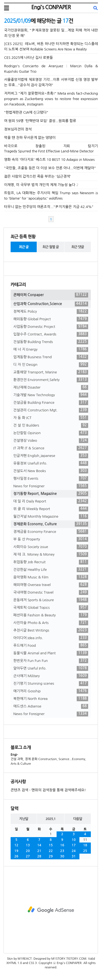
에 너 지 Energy (51, 350)
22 (51, 851)
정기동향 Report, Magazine (51, 494)
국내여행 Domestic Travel (51, 593)
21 (39, 851)
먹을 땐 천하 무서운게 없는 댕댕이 (30, 138)
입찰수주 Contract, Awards (51, 334)
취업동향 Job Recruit (51, 562)
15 (51, 845)
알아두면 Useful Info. (51, 668)
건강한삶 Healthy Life (51, 570)
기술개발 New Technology (51, 395)
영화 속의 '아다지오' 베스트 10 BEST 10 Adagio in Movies (49, 160)
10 (74, 840)
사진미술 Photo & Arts (51, 623)
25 (85, 851)
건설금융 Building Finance (51, 403)
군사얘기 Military (51, 676)
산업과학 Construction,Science (51, 304)
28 (39, 856)
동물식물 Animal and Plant (51, 653)
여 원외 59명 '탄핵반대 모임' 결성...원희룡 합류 (40, 121)
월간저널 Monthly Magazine (51, 517)
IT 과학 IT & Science (51, 448)
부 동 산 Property (51, 539)
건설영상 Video (51, 441)
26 (16, 856)
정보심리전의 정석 (18, 129)
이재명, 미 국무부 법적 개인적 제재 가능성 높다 (40, 185)
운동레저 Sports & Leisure (51, 600)
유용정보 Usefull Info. (51, 463)
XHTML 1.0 (14, 963)
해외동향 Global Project (51, 319)
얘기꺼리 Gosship (51, 691)
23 (62, 851)
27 (28, 856)
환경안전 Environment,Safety (51, 380)
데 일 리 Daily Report (51, 501)
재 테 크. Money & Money (51, 555)
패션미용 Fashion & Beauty (51, 615)
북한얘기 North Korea (51, 699)
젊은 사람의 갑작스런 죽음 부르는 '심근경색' (38, 176)
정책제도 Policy (51, 312)
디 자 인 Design (51, 365)
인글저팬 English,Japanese (51, 456)
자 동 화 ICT (51, 418)
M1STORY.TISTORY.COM (69, 959)
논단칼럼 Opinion (51, 433)
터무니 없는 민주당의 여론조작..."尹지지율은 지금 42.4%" (49, 207)
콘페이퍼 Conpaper (51, 295)
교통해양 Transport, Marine (51, 372)
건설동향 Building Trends (51, 342)
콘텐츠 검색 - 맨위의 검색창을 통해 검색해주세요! (48, 790)
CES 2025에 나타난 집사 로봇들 (28, 58)
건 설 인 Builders (51, 425)
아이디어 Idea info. (51, 638)
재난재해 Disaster (51, 387)
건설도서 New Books (51, 471)
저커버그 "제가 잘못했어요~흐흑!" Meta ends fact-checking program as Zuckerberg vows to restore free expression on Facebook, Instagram (51, 99)
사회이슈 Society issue (51, 547)
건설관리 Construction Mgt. (51, 410)
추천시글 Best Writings (51, 630)
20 (28, 851)
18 (85, 845)
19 (16, 851)
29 (51, 856)
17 (74, 845)
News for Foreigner (51, 486)
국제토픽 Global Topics (51, 608)
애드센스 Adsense (51, 706)
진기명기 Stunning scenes (51, 684)
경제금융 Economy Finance (51, 532)
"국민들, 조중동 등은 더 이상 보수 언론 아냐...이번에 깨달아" (50, 168)
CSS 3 (33, 963)
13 (28, 845)
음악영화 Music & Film (51, 577)
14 (39, 845)
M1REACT (25, 959)
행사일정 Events (51, 479)
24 (74, 851)
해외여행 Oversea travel (51, 585)
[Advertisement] (51, 910)
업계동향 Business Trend (51, 357)
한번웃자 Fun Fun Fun (51, 661)
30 (62, 856)
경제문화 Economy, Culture (51, 524)
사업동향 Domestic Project (51, 327)
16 (62, 845)
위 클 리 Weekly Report (51, 509)
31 (74, 856)
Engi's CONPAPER (51, 7)
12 (16, 845)
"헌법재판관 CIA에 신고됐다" (26, 112)
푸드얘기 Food (51, 646)
